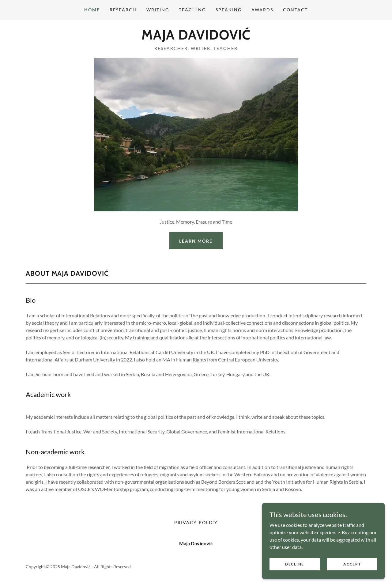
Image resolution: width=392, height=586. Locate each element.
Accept (352, 564)
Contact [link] (295, 10)
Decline (295, 564)
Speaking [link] (229, 10)
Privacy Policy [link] (196, 522)
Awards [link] (262, 10)
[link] (196, 38)
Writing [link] (158, 10)
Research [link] (123, 10)
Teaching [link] (192, 10)
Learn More (196, 241)
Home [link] (92, 10)
